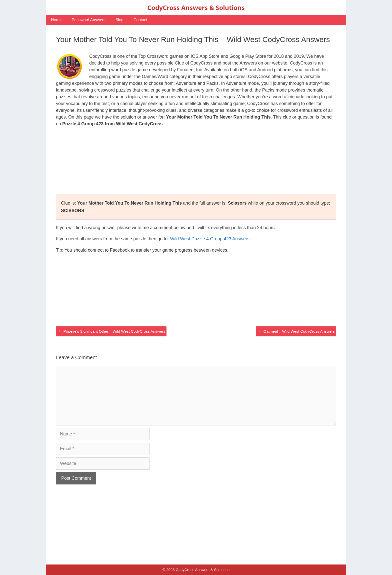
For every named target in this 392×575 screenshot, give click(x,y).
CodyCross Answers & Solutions (196, 8)
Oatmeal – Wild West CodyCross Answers (299, 331)
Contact (140, 20)
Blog (119, 20)
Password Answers (89, 20)
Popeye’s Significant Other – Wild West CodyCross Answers (114, 331)
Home (56, 20)
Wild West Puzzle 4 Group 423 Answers (210, 239)
